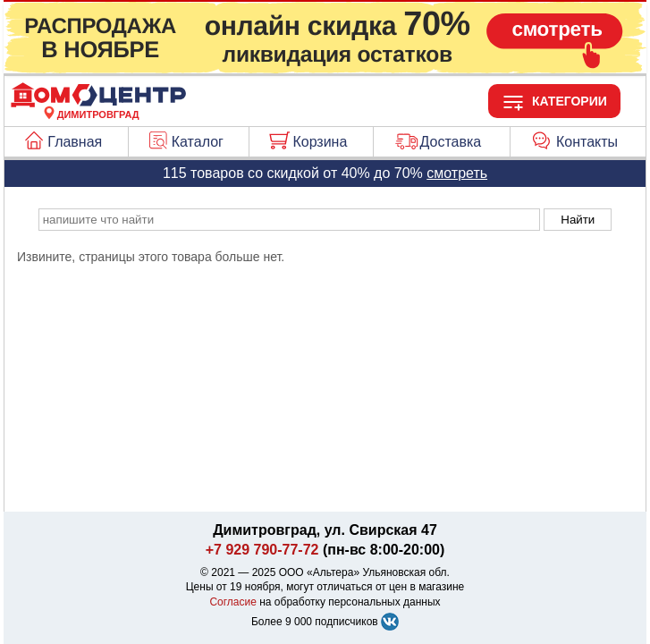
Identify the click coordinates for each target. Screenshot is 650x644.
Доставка (451, 142)
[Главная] (98, 104)
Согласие (233, 602)
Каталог (198, 142)
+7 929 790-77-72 (262, 550)
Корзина (320, 142)
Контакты (587, 142)
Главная (75, 142)
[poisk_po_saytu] (289, 220)
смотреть (457, 173)
